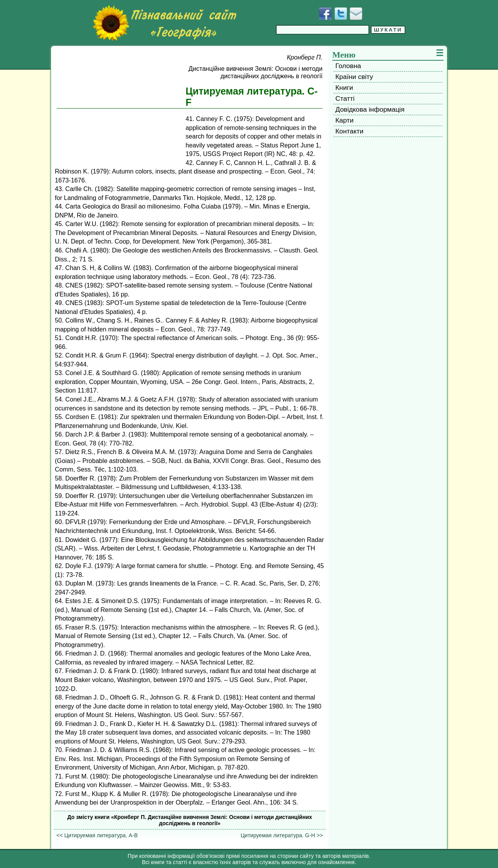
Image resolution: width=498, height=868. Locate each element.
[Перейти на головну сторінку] (165, 23)
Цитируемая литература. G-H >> (282, 835)
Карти (345, 120)
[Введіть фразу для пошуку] (323, 30)
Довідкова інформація (370, 109)
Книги (344, 88)
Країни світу (354, 77)
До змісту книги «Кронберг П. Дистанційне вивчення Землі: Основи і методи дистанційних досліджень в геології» (190, 820)
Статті (345, 98)
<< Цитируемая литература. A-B (97, 835)
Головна (348, 66)
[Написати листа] (356, 14)
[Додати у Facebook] (325, 14)
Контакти (349, 131)
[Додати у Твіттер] (341, 14)
